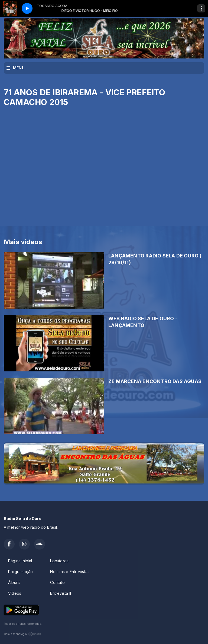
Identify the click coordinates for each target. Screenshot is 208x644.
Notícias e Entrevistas (70, 572)
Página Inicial (20, 561)
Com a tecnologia (23, 634)
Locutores (59, 561)
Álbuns (14, 582)
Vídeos (15, 593)
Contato (57, 582)
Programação (20, 572)
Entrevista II (61, 593)
